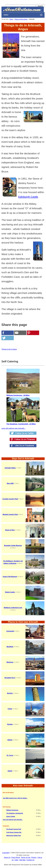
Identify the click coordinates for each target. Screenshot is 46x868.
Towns (11, 19)
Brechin (10, 693)
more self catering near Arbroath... (14, 428)
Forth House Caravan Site (14, 832)
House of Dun (10, 530)
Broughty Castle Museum (13, 546)
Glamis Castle (10, 592)
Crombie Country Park (10, 499)
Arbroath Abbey (10, 468)
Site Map (22, 860)
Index (16, 860)
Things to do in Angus (9, 349)
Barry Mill (10, 483)
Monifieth (10, 647)
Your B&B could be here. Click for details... (15, 798)
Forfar (10, 709)
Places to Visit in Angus (21, 19)
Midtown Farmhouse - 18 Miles (23, 382)
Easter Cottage (11, 816)
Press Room (16, 857)
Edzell (10, 771)
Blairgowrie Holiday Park (14, 836)
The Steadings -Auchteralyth (15, 813)
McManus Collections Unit (13, 608)
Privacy (34, 857)
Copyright (6, 853)
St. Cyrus (10, 755)
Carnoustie (10, 631)
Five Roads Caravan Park (14, 829)
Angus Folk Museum (10, 577)
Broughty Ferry (10, 678)
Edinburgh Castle (28, 197)
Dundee (10, 724)
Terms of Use (26, 857)
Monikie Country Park (10, 514)
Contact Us (30, 860)
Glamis (10, 740)
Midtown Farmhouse (12, 810)
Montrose (10, 662)
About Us (7, 857)
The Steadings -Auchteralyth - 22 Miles (23, 411)
